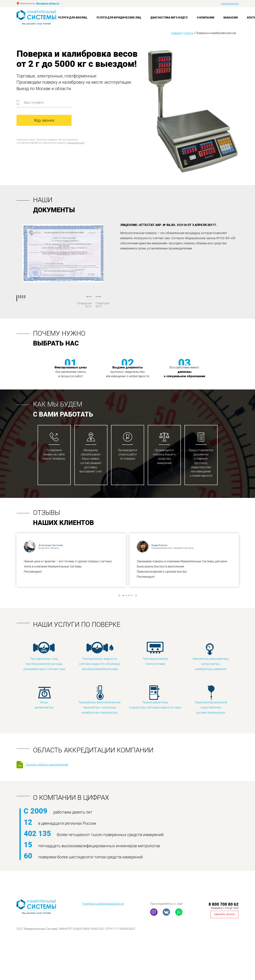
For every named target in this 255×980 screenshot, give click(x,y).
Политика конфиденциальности (103, 904)
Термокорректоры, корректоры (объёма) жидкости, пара (155, 697)
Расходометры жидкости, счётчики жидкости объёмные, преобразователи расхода (100, 656)
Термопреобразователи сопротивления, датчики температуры (211, 700)
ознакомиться (76, 143)
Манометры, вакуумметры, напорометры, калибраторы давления (211, 656)
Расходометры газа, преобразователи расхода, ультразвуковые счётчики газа (44, 656)
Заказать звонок (225, 914)
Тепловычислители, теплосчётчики (155, 653)
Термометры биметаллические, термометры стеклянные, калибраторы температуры (100, 700)
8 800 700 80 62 (224, 904)
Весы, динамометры (44, 697)
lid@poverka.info (230, 4)
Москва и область (48, 3)
